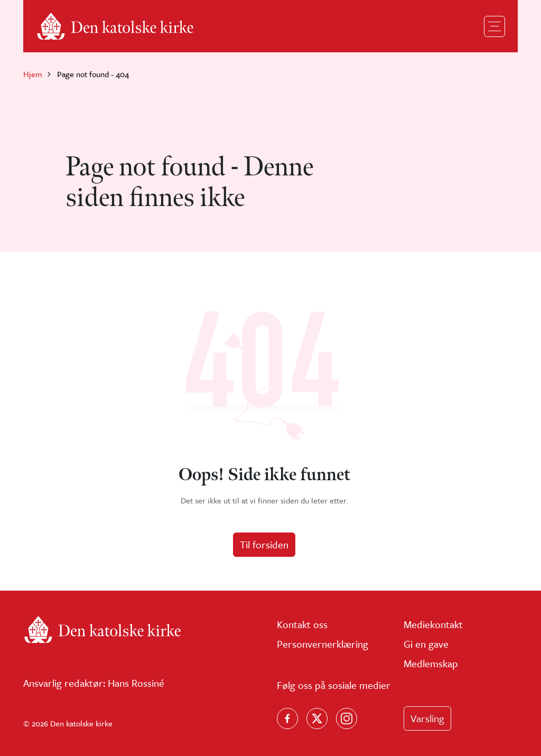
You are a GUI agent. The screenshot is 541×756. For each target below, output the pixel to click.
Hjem (33, 74)
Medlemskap (431, 663)
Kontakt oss (302, 624)
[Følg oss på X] (317, 718)
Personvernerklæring (323, 644)
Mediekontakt (433, 624)
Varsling (427, 718)
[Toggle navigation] (495, 26)
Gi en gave (426, 644)
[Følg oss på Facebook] (287, 718)
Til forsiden (264, 544)
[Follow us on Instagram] (347, 718)
